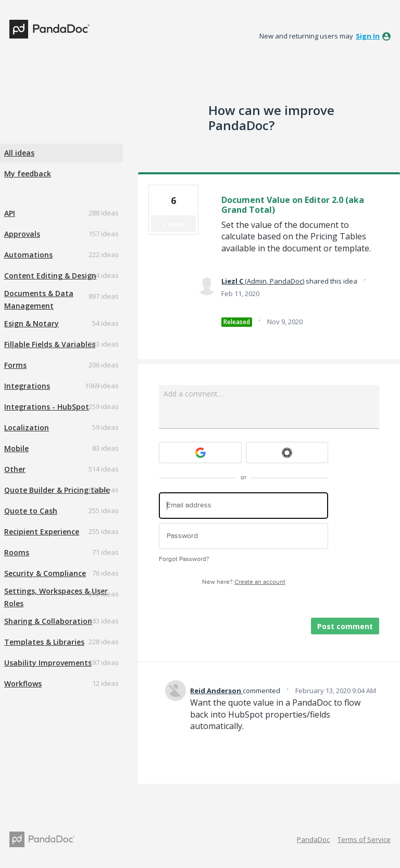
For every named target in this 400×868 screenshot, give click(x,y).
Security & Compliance (45, 573)
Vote (177, 224)
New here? (244, 582)
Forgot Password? (184, 559)
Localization (27, 427)
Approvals (22, 234)
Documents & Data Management (39, 299)
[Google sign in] (200, 452)
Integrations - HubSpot (47, 407)
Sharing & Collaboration (48, 621)
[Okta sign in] (287, 452)
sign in (368, 36)
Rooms (17, 552)
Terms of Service (364, 839)
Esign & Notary (32, 323)
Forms (15, 365)
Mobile (16, 448)
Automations (28, 255)
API (10, 213)
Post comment (345, 626)
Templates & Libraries (44, 642)
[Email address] (243, 506)
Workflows (23, 684)
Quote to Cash (31, 511)
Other (15, 469)
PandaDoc (313, 839)
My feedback (28, 174)
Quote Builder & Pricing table (57, 490)
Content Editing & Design (50, 276)
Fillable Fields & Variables (50, 344)
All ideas (19, 153)
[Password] (243, 536)
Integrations (27, 386)
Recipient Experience (42, 532)
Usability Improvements (48, 663)
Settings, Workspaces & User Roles (56, 597)
